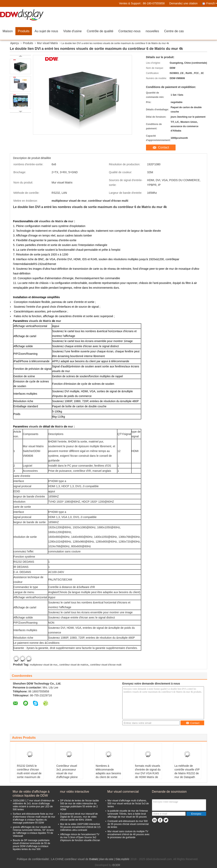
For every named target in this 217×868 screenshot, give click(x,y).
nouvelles (152, 31)
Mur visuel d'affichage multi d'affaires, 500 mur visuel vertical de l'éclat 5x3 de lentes (128, 804)
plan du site (106, 859)
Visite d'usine (72, 31)
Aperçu (15, 43)
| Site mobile (122, 859)
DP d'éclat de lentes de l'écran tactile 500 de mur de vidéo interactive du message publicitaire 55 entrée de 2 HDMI (80, 805)
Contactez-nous (129, 31)
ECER (116, 865)
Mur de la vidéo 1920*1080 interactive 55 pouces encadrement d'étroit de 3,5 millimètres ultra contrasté (80, 827)
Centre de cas (174, 31)
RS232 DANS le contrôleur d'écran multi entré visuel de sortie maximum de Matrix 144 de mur (29, 773)
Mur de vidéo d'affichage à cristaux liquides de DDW (31, 794)
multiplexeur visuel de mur (43, 665)
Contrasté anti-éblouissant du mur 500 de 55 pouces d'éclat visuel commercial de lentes (128, 824)
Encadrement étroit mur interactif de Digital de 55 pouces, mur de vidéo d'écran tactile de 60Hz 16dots (79, 817)
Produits (24, 31)
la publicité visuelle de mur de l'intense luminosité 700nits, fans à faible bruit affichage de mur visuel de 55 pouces (128, 814)
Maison (8, 31)
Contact (163, 147)
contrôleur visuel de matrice (74, 665)
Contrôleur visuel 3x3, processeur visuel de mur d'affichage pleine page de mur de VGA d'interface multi (67, 777)
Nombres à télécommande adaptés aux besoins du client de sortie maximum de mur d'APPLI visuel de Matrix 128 (108, 777)
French (212, 3)
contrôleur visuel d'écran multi (106, 665)
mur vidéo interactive (75, 792)
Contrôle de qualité (100, 31)
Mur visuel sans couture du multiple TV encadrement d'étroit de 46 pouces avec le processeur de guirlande (129, 834)
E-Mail (93, 859)
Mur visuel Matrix (48, 43)
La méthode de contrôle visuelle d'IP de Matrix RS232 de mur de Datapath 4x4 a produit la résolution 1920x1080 (187, 777)
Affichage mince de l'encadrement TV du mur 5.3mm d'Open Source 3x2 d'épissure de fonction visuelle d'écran (80, 837)
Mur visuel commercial (123, 792)
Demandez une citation (183, 3)
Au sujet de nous (46, 31)
